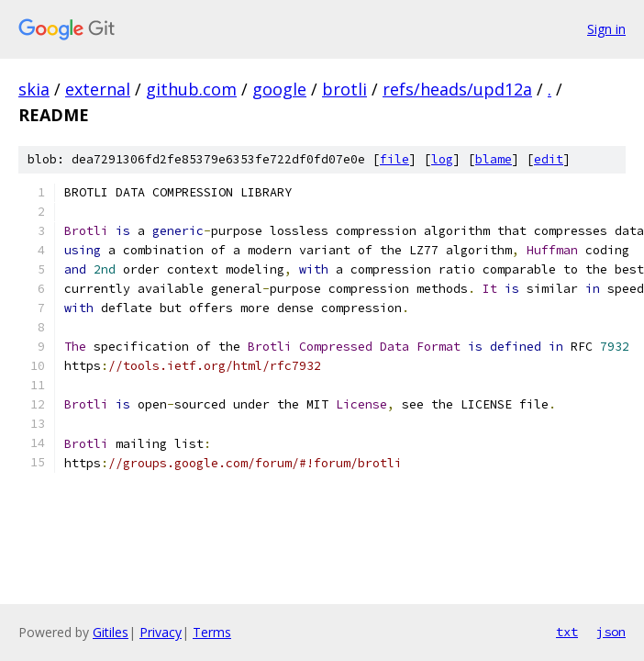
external (98, 89)
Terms (212, 632)
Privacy (161, 632)
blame (494, 159)
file (394, 159)
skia (34, 89)
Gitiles (111, 632)
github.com (191, 89)
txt (567, 632)
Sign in (606, 29)
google (279, 89)
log (442, 159)
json (611, 632)
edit (549, 159)
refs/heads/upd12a (457, 89)
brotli (344, 89)
